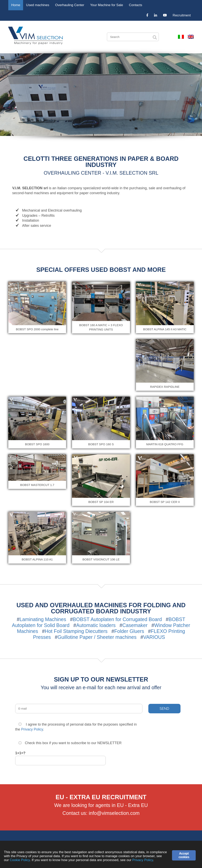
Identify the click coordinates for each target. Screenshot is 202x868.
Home (16, 5)
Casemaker (135, 625)
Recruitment (182, 15)
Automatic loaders (96, 625)
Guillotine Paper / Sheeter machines (97, 637)
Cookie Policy (20, 860)
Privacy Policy (32, 729)
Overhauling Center (70, 5)
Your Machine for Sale (107, 5)
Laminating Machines (43, 619)
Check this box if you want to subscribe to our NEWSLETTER (70, 743)
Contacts (136, 5)
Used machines (38, 5)
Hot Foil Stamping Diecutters (76, 631)
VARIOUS (154, 637)
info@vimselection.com (114, 813)
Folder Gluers (129, 631)
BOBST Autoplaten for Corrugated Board (117, 619)
